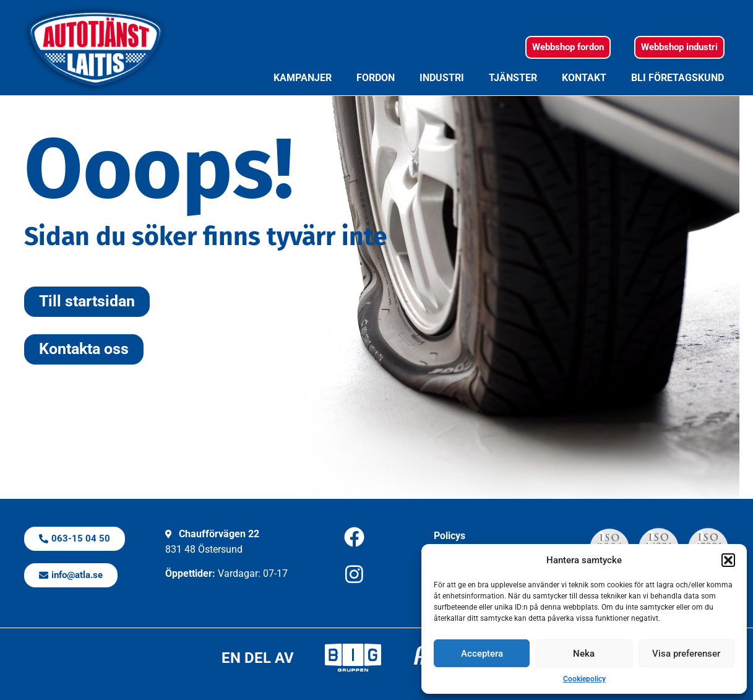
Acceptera (482, 654)
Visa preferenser (686, 654)
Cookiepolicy (584, 679)
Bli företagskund (678, 78)
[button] (728, 560)
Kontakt (584, 78)
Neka (584, 654)
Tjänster (513, 78)
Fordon (376, 78)
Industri (442, 78)
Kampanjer (303, 78)
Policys (450, 536)
